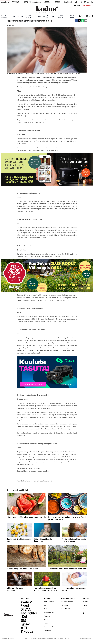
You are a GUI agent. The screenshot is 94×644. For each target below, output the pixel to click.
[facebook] (77, 21)
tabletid (46, 481)
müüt (51, 481)
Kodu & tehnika (4, 16)
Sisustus (16, 16)
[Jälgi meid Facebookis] (93, 16)
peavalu (33, 481)
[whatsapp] (83, 21)
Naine (54, 16)
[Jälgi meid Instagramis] (90, 16)
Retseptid (41, 16)
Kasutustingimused (67, 602)
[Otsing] (87, 16)
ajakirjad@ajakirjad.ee (47, 639)
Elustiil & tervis (61, 16)
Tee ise (48, 16)
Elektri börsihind (66, 609)
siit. (41, 468)
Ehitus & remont (28, 16)
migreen (40, 481)
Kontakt (85, 605)
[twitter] (80, 21)
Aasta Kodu (72, 16)
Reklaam (85, 602)
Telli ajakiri (77, 6)
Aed (22, 16)
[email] (86, 21)
